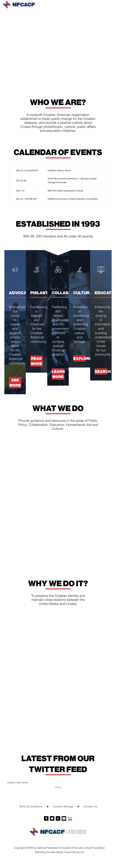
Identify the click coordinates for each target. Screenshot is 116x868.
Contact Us (90, 806)
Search (101, 371)
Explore (79, 358)
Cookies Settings (63, 806)
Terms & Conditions (31, 806)
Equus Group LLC (74, 852)
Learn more (58, 374)
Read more (37, 361)
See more (15, 383)
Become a (22, 668)
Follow (58, 787)
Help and (58, 668)
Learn (94, 668)
